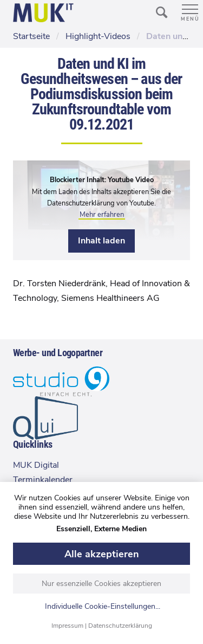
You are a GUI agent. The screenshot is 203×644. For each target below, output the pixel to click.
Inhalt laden (101, 241)
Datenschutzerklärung (120, 626)
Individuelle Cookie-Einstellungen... (103, 607)
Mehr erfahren (102, 215)
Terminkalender (43, 480)
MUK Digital (36, 465)
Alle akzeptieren (102, 554)
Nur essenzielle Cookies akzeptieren (101, 584)
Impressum (67, 626)
